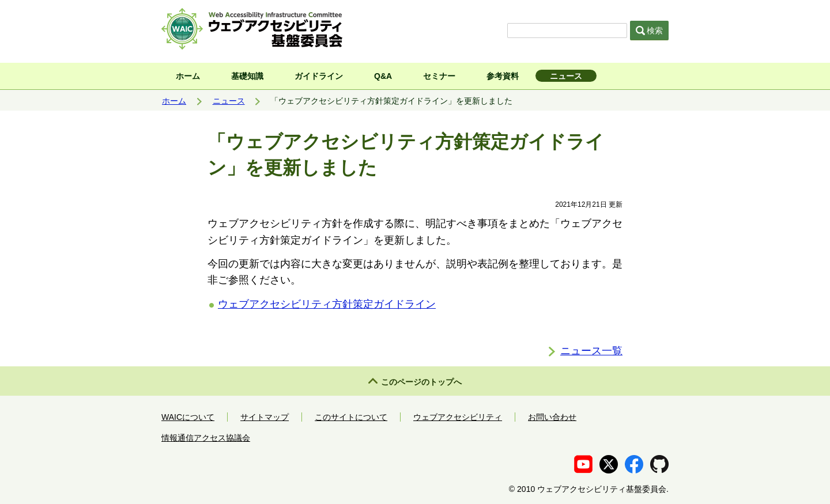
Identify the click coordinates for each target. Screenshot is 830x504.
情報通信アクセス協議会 (206, 438)
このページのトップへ (421, 382)
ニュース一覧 (591, 351)
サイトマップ (265, 417)
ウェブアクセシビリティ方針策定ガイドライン (327, 304)
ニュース (566, 76)
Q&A (383, 76)
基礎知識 (247, 76)
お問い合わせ (552, 417)
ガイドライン (319, 76)
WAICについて (188, 417)
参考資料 (503, 76)
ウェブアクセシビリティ (458, 417)
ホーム (188, 76)
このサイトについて (351, 417)
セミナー (439, 76)
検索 (650, 31)
